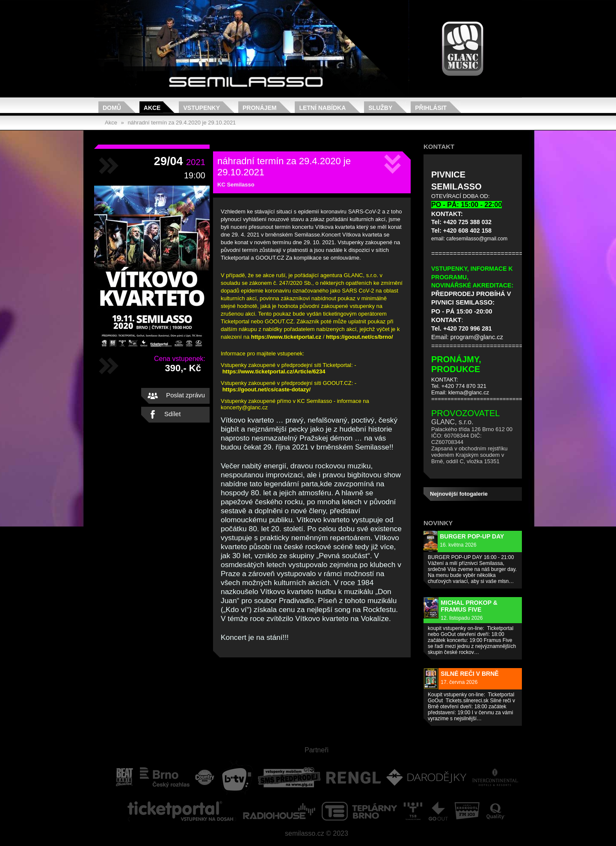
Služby (380, 108)
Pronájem (259, 108)
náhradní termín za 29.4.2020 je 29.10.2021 (182, 123)
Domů (112, 108)
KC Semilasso (236, 185)
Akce (152, 108)
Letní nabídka (322, 108)
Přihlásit (431, 108)
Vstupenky (201, 108)
